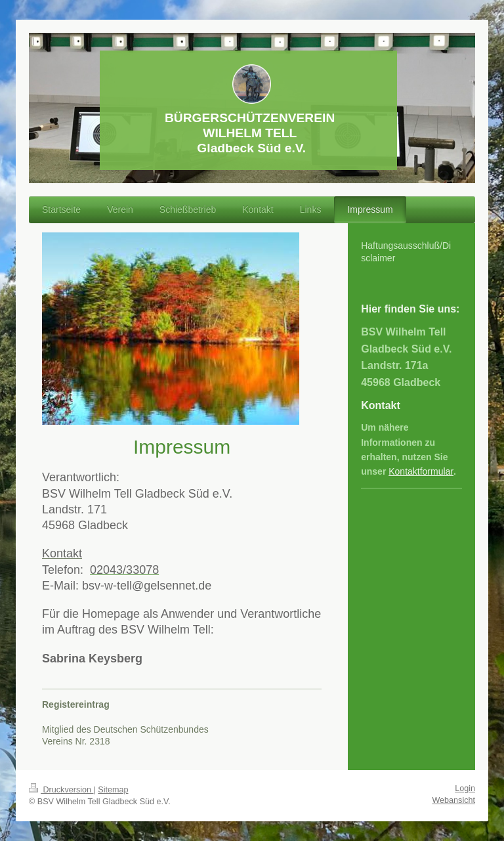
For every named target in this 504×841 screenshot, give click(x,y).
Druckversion (61, 790)
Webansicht (453, 800)
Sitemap (113, 790)
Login (465, 788)
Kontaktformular (421, 471)
